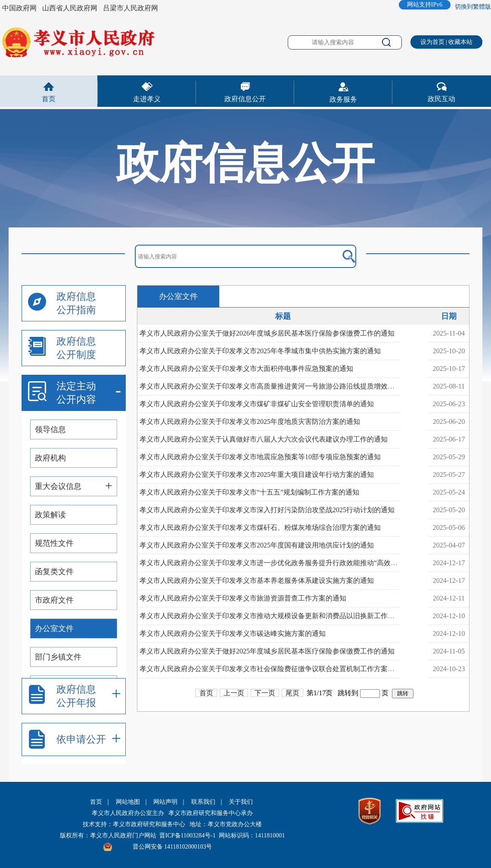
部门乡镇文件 (58, 657)
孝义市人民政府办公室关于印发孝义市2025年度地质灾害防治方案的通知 (250, 422)
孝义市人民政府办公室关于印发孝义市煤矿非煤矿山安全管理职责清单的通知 (257, 404)
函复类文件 (54, 572)
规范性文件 (54, 543)
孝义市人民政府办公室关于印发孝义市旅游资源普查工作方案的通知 (243, 598)
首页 (49, 99)
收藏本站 (460, 42)
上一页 (234, 693)
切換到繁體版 (473, 7)
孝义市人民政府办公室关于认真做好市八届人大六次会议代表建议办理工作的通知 (264, 439)
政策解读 (50, 515)
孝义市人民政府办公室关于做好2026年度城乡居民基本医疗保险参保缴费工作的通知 (267, 333)
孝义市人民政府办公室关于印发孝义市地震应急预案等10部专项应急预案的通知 (260, 457)
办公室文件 (54, 628)
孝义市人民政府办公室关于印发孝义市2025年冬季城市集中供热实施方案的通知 (260, 351)
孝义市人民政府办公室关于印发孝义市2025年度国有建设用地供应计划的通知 (257, 545)
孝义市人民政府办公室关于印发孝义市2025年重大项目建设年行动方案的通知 (257, 474)
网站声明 (165, 802)
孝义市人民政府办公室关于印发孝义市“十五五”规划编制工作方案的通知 (249, 492)
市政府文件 (54, 600)
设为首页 (432, 42)
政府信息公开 (245, 99)
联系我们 (203, 802)
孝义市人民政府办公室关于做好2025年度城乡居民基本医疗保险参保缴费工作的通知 (267, 651)
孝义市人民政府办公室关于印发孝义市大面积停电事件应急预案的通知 (246, 369)
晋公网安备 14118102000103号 (172, 847)
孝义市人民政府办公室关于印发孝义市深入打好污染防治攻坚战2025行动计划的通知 (267, 510)
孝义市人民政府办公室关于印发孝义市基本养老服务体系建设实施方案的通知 (257, 580)
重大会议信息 (58, 486)
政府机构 (50, 458)
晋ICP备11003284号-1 (188, 835)
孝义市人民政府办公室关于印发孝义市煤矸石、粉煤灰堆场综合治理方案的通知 (260, 527)
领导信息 (50, 429)
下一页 (265, 693)
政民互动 (441, 99)
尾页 (292, 693)
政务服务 (343, 99)
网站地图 (128, 802)
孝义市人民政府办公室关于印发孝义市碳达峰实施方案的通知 (233, 633)
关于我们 (241, 802)
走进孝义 (147, 99)
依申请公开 (81, 739)
